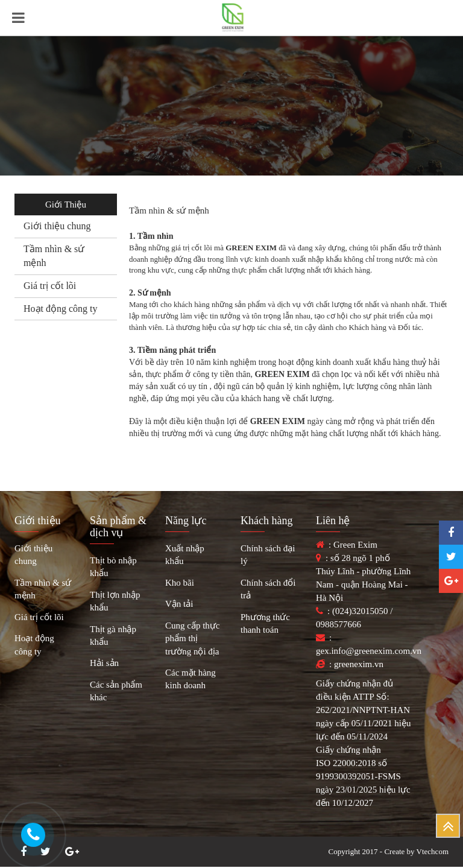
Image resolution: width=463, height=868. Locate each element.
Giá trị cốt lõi (50, 286)
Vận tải (179, 604)
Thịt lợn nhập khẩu (115, 601)
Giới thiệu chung (57, 226)
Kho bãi (180, 583)
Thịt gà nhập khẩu (113, 635)
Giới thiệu (38, 521)
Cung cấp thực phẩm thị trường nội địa (193, 638)
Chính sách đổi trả (268, 589)
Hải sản (104, 663)
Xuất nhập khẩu (185, 555)
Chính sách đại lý (268, 555)
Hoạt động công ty (61, 309)
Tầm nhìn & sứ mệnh (43, 589)
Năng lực (186, 521)
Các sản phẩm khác (116, 691)
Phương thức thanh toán (265, 623)
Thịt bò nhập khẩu (113, 567)
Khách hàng (266, 521)
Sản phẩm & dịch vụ (118, 527)
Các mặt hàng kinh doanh (191, 679)
